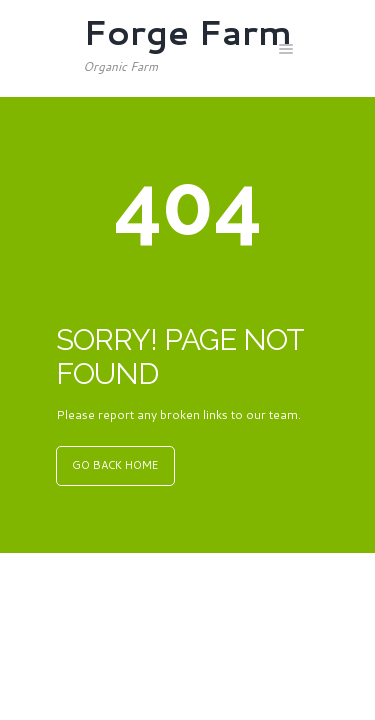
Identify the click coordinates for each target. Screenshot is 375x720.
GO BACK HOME (115, 465)
